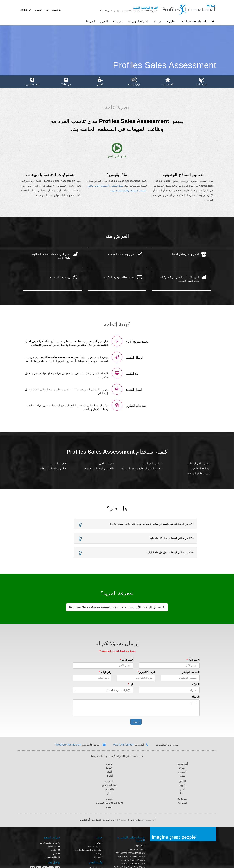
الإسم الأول (175, 660)
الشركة (177, 684)
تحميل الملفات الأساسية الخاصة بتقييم (117, 607)
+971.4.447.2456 (124, 745)
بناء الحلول (54, 815)
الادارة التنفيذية (95, 815)
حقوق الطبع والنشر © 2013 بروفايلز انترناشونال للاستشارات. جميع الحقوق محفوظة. (114, 863)
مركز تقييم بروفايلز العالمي (132, 851)
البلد (112, 684)
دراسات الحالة (95, 837)
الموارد (118, 21)
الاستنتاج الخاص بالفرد (98, 186)
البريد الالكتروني (128, 672)
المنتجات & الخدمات (194, 21)
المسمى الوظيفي (171, 672)
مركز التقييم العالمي (49, 812)
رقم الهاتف (87, 672)
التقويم (104, 21)
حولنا (157, 21)
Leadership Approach (134, 844)
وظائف (99, 823)
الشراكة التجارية (138, 21)
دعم (57, 823)
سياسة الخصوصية (27, 863)
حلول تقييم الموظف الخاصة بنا (88, 819)
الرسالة (176, 697)
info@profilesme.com (68, 745)
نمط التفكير (117, 186)
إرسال (117, 722)
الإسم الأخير (108, 660)
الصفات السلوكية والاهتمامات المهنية (128, 191)
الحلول (171, 21)
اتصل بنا (91, 21)
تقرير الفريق (134, 847)
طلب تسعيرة (53, 826)
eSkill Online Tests (135, 840)
